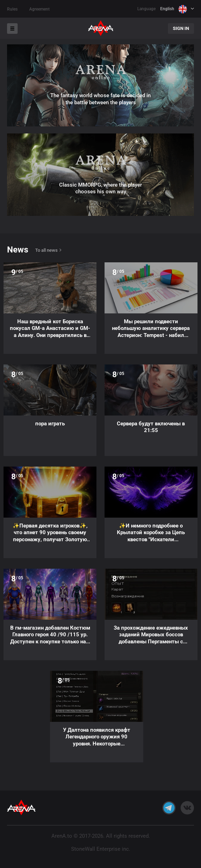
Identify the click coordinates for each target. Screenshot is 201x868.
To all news (46, 250)
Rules (12, 9)
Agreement (39, 9)
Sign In (181, 28)
